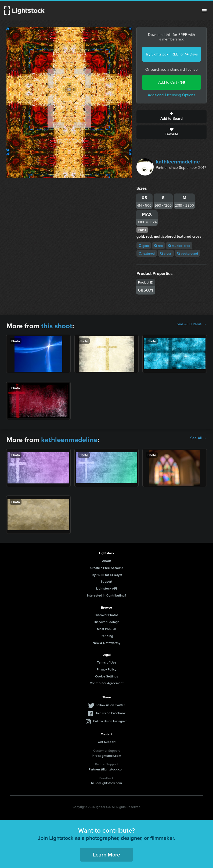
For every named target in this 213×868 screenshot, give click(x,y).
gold (144, 246)
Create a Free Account (107, 568)
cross (166, 253)
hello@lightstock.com (107, 783)
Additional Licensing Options (172, 95)
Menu (204, 11)
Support (107, 581)
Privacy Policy (107, 669)
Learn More (107, 854)
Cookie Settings (107, 676)
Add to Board (172, 117)
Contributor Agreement (107, 683)
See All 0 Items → (192, 324)
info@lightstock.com (107, 756)
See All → (198, 438)
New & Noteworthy (107, 643)
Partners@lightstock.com (107, 769)
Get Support (107, 742)
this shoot (57, 326)
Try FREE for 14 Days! (107, 575)
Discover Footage (107, 622)
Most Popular (107, 629)
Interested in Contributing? (107, 595)
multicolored (179, 246)
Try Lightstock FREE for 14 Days (172, 54)
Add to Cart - (172, 82)
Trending (107, 636)
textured (147, 253)
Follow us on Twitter (110, 705)
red (158, 246)
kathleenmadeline (178, 162)
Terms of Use (107, 662)
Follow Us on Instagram (110, 721)
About (107, 561)
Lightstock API (107, 588)
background (187, 253)
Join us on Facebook (110, 713)
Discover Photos (107, 615)
